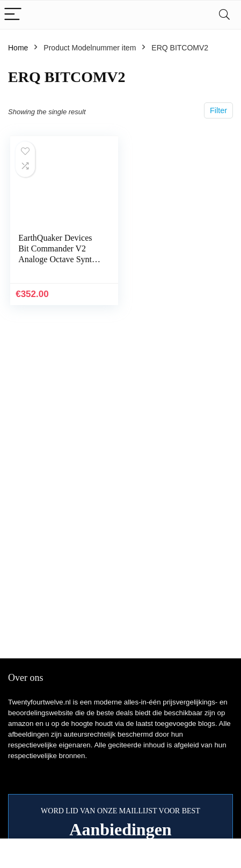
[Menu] (13, 15)
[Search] (224, 15)
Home (18, 48)
